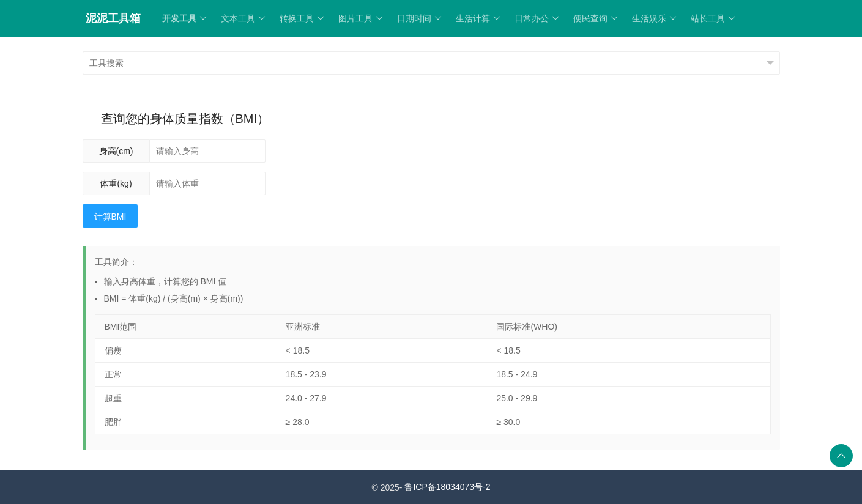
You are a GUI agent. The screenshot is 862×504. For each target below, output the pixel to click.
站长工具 (713, 18)
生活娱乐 (654, 18)
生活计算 (478, 18)
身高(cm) (116, 151)
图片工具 (361, 18)
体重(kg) (116, 183)
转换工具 (302, 18)
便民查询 (596, 18)
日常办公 (537, 18)
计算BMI (110, 217)
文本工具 (243, 18)
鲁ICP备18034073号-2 (447, 487)
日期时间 (419, 18)
